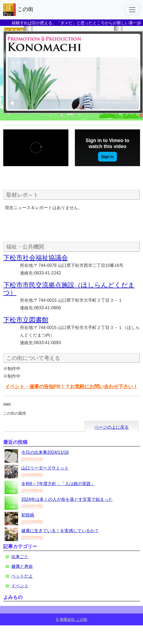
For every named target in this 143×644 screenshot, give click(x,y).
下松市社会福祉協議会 (36, 258)
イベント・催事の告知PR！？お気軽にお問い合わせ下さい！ (71, 387)
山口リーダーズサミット (45, 468)
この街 (18, 10)
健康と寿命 (22, 566)
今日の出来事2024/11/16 (45, 452)
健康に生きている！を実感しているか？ (60, 531)
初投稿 (28, 515)
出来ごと (20, 557)
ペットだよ (22, 576)
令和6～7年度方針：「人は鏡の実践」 (58, 484)
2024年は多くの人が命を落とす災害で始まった (67, 499)
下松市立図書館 (26, 320)
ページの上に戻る (111, 427)
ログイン (131, 610)
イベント (20, 586)
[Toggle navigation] (132, 10)
